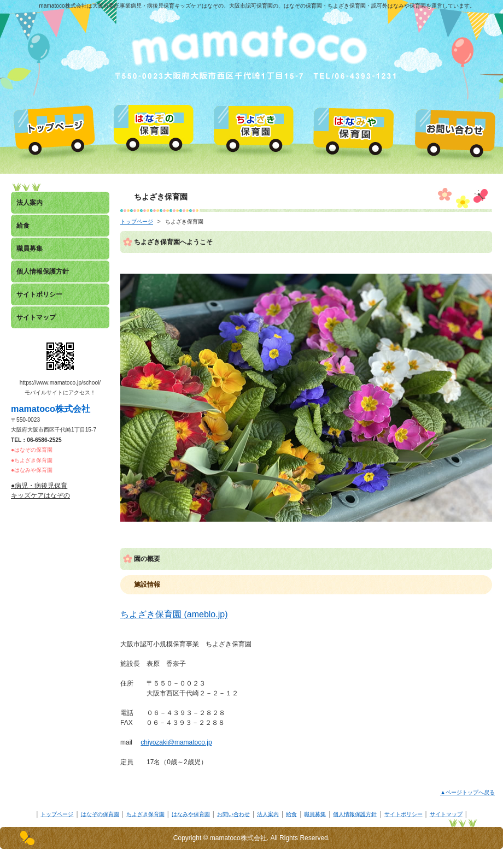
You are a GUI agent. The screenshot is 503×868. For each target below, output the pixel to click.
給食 (291, 814)
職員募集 (315, 814)
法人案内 (268, 814)
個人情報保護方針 (355, 814)
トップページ (137, 222)
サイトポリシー (403, 814)
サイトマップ (446, 814)
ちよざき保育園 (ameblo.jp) (174, 614)
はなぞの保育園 (100, 814)
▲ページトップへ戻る (467, 792)
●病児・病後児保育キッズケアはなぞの (40, 491)
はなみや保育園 (191, 814)
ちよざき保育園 (145, 814)
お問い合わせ (233, 814)
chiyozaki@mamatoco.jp (176, 742)
